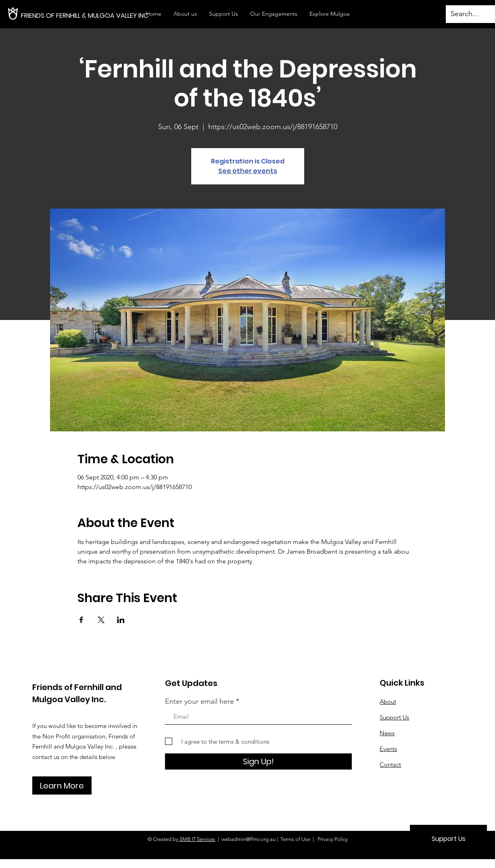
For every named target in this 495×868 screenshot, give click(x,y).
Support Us (394, 717)
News (387, 733)
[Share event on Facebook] (81, 620)
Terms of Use (295, 839)
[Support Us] (448, 839)
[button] (274, 14)
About (388, 702)
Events (388, 749)
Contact (390, 764)
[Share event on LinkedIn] (121, 620)
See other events (248, 171)
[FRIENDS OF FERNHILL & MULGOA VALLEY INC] (106, 16)
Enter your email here (199, 701)
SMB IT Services (197, 839)
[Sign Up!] (258, 761)
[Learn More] (62, 785)
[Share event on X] (101, 620)
